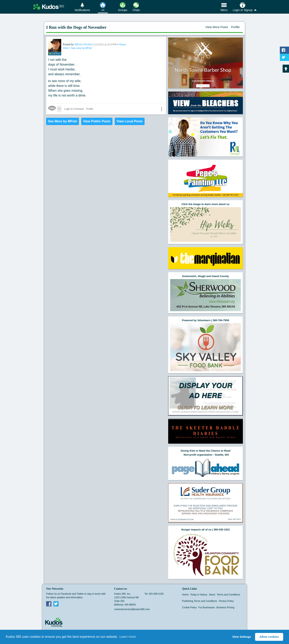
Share (123, 44)
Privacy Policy (226, 601)
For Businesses (207, 607)
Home (185, 595)
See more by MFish (81, 48)
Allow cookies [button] (269, 637)
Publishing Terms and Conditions (200, 601)
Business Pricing (225, 607)
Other (66, 48)
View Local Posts (130, 121)
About (212, 595)
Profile (235, 27)
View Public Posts (97, 121)
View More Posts (217, 27)
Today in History (199, 595)
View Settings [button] (242, 637)
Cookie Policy (189, 607)
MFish (78, 44)
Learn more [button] (128, 637)
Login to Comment (74, 109)
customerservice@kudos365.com (132, 609)
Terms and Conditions (228, 595)
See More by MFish (63, 121)
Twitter (56, 604)
